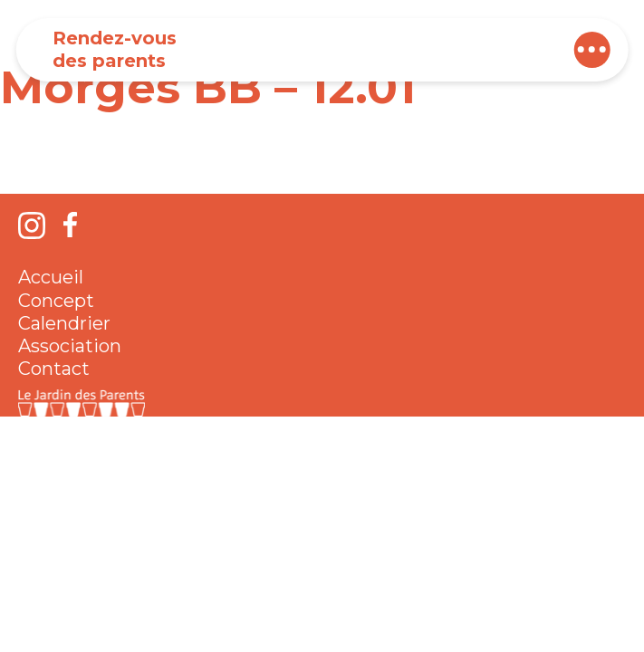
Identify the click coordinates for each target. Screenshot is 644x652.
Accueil (51, 277)
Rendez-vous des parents (115, 49)
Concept (56, 301)
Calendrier (64, 323)
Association (70, 346)
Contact (54, 369)
